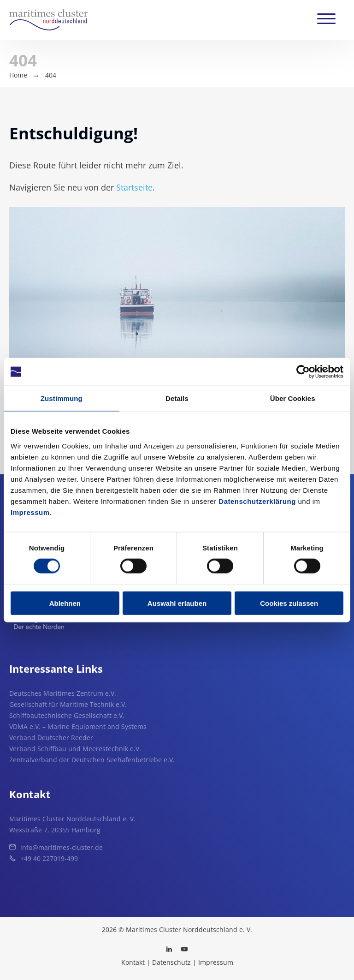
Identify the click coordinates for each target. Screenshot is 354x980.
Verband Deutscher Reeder (51, 738)
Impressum (30, 512)
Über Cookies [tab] (293, 398)
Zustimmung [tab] (62, 398)
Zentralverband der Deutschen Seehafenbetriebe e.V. (92, 760)
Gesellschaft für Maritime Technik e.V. (68, 704)
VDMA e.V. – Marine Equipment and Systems (78, 726)
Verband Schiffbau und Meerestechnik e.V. (75, 749)
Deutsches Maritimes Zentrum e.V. (63, 693)
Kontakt (133, 962)
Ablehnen (65, 603)
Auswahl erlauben (177, 603)
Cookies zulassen (289, 603)
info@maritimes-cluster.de (62, 847)
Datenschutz (171, 962)
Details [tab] (177, 398)
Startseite (134, 187)
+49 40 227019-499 (49, 858)
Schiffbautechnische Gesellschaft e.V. (67, 715)
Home (18, 75)
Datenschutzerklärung (257, 501)
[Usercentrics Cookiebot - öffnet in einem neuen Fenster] (303, 372)
